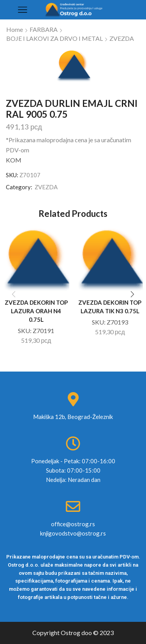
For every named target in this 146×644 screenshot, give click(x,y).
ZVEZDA (122, 38)
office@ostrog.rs (73, 524)
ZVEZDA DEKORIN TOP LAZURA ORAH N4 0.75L (36, 311)
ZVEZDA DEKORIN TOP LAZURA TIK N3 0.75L (110, 307)
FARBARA (44, 29)
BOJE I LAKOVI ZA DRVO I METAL (55, 38)
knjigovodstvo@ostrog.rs (73, 533)
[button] (132, 295)
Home (15, 29)
